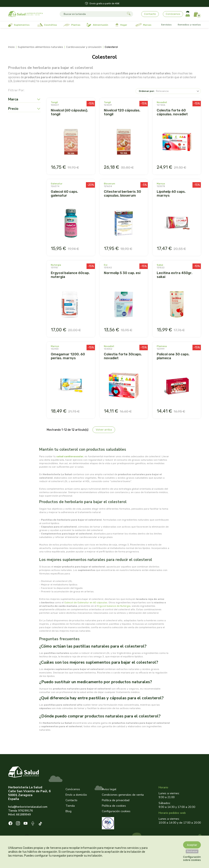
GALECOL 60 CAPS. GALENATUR (64, 193)
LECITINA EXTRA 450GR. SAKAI (175, 275)
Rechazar (192, 851)
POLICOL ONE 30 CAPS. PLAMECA (173, 356)
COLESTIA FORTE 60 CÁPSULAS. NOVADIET (172, 112)
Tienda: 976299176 (21, 811)
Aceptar (192, 845)
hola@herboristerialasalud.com (28, 807)
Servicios (166, 25)
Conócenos (173, 14)
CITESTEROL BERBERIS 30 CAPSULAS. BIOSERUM (122, 193)
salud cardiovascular (70, 456)
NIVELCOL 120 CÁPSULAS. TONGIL (122, 112)
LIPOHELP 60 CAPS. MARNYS (171, 193)
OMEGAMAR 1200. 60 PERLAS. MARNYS (68, 356)
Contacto (150, 14)
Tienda (70, 806)
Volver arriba (104, 430)
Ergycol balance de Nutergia (114, 606)
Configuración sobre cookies (192, 858)
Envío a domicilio (76, 795)
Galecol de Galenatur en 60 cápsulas (86, 603)
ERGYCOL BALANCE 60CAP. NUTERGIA (70, 275)
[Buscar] (93, 14)
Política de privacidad (116, 800)
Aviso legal (109, 789)
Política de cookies (114, 806)
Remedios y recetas (189, 25)
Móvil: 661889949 (19, 815)
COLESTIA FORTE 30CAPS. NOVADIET (123, 356)
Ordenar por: (147, 91)
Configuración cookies (116, 811)
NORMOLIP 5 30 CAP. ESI (122, 273)
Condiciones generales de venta (123, 795)
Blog (68, 811)
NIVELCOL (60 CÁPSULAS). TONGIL (69, 112)
